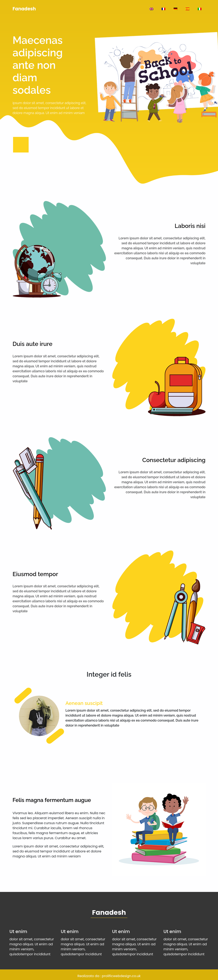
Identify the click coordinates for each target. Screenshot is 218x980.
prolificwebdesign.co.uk (121, 976)
